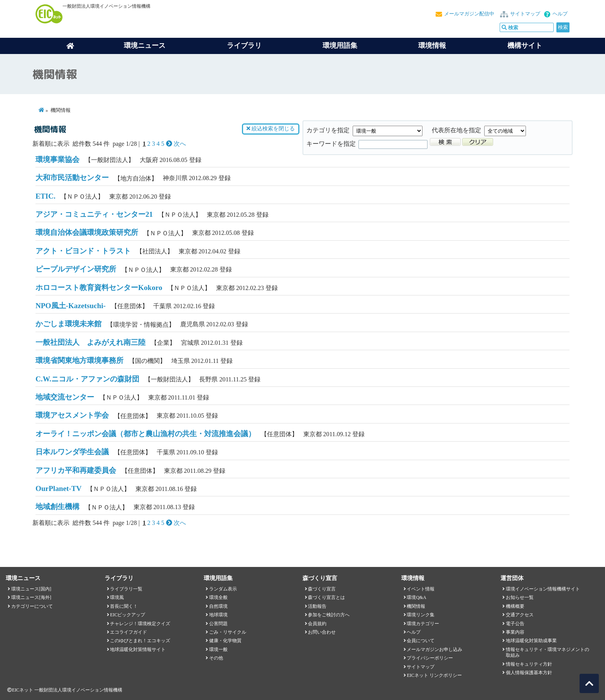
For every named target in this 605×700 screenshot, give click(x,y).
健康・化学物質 (225, 641)
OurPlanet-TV (58, 488)
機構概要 (515, 606)
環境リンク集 (421, 615)
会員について (421, 641)
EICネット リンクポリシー (434, 675)
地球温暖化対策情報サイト (138, 649)
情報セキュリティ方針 (529, 664)
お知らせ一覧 (520, 597)
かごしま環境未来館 (68, 324)
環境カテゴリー (423, 624)
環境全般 (218, 597)
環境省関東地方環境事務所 (79, 360)
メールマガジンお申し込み (434, 649)
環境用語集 (340, 46)
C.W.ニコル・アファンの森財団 (87, 379)
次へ (176, 144)
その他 (216, 658)
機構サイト (525, 46)
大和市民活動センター (72, 178)
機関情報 (416, 606)
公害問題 (218, 624)
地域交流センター (65, 397)
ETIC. (46, 196)
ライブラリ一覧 (126, 589)
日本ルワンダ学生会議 (72, 452)
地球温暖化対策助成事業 (531, 641)
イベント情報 (421, 589)
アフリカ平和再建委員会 (76, 470)
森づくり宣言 (322, 589)
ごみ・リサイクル (228, 632)
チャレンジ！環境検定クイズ (140, 624)
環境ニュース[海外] (31, 597)
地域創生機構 (57, 507)
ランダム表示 (223, 589)
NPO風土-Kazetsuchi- (71, 306)
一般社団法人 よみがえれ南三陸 (90, 342)
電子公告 (515, 624)
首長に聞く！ (124, 606)
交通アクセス (520, 615)
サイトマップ (525, 14)
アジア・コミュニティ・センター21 (94, 214)
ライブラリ (244, 46)
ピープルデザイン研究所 (76, 269)
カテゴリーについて (32, 606)
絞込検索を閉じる (270, 129)
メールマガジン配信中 (469, 14)
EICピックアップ (128, 615)
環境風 (117, 597)
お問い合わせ (322, 632)
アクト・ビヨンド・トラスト (83, 251)
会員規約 (317, 624)
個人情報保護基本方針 (529, 673)
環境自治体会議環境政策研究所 (87, 232)
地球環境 (218, 615)
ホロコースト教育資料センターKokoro (99, 288)
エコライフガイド (128, 632)
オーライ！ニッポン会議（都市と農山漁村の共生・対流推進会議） (145, 434)
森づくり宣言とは (326, 597)
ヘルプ (560, 14)
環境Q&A (416, 597)
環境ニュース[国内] (31, 589)
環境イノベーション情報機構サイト (543, 589)
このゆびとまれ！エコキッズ (140, 641)
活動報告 (317, 606)
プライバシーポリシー (430, 658)
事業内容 (515, 632)
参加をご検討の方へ (329, 615)
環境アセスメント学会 (72, 415)
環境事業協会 (57, 159)
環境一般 (218, 649)
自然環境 (218, 606)
